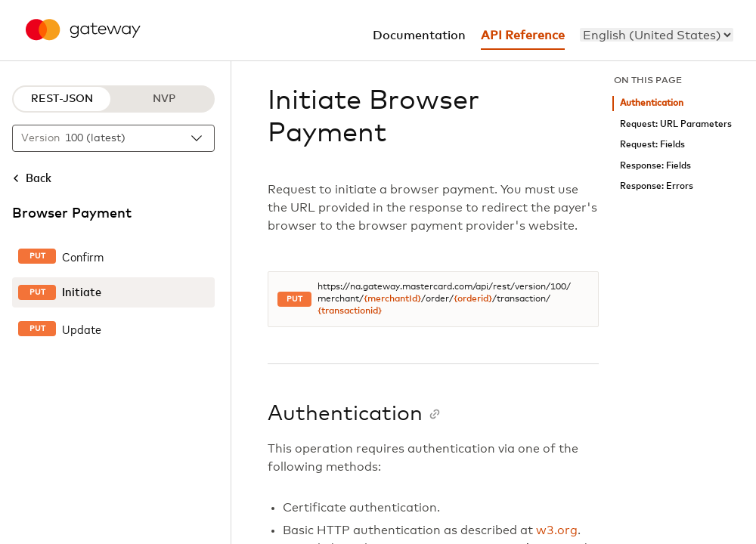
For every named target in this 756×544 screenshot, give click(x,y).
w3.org (557, 530)
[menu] (657, 35)
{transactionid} (350, 311)
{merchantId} (392, 299)
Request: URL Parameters (676, 124)
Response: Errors (657, 186)
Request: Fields (652, 145)
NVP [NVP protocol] (164, 99)
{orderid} (473, 299)
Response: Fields (655, 166)
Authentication (652, 103)
